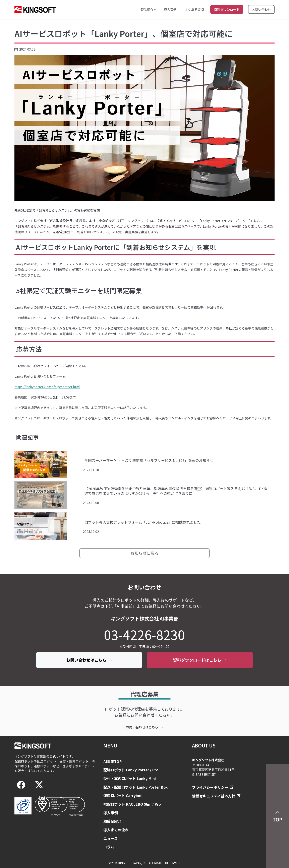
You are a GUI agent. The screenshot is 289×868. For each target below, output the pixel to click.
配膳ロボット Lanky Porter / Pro (131, 770)
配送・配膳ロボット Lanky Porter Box (135, 787)
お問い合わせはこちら (89, 660)
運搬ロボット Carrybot (123, 795)
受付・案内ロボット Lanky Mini (130, 778)
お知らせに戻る (144, 553)
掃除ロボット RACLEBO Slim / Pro (132, 804)
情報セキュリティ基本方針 (214, 796)
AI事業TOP (112, 761)
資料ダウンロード (227, 9)
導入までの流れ (116, 830)
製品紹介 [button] (147, 9)
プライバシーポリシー (210, 787)
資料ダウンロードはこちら (200, 660)
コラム (109, 847)
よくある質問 (194, 9)
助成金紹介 (112, 821)
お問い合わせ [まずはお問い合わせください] (261, 9)
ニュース (110, 838)
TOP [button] (277, 816)
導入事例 (170, 9)
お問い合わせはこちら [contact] (144, 727)
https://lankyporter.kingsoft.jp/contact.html (47, 387)
